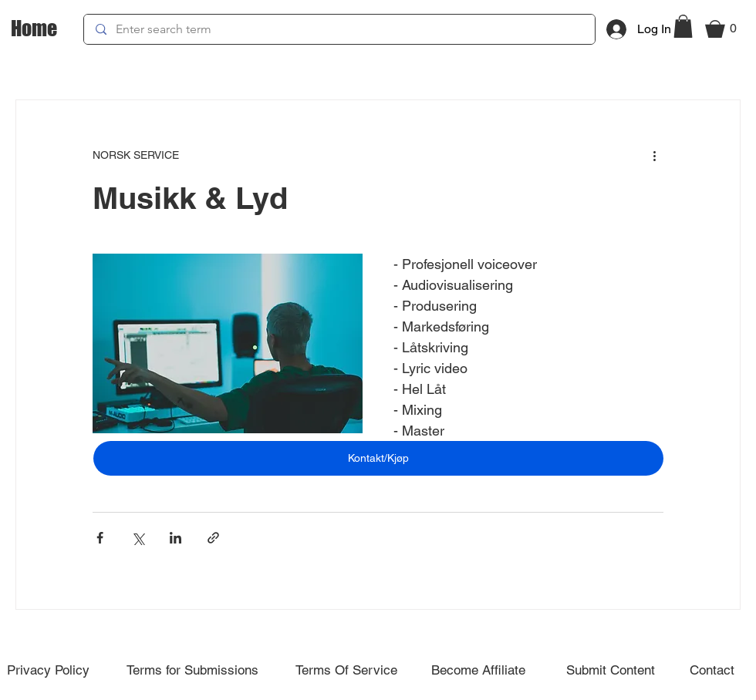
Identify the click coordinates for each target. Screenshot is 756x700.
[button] (683, 26)
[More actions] (654, 156)
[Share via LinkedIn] (175, 538)
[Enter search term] (339, 29)
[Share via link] (213, 538)
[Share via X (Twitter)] (138, 538)
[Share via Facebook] (100, 538)
